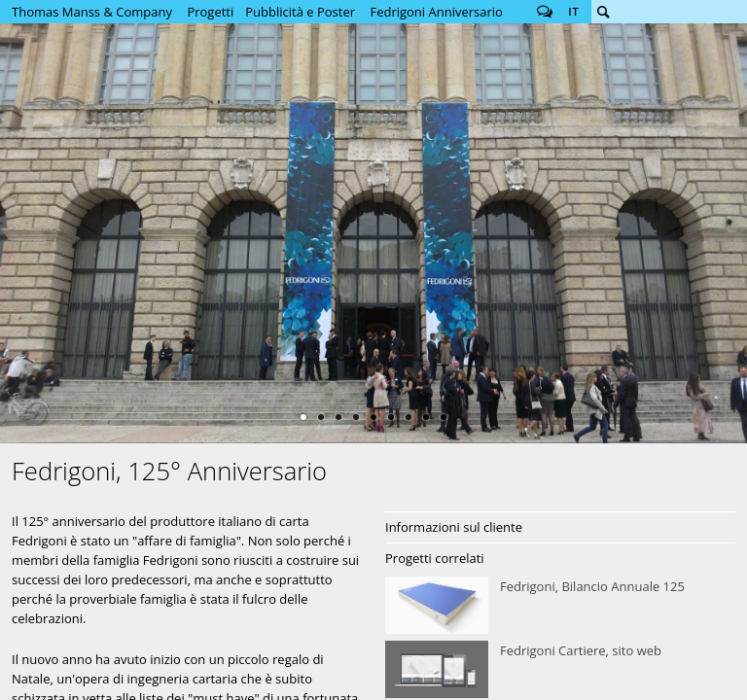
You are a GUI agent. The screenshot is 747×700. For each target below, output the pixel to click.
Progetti (210, 12)
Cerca (603, 12)
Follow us (545, 12)
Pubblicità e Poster (300, 12)
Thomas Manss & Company (92, 12)
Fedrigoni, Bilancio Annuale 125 (560, 606)
